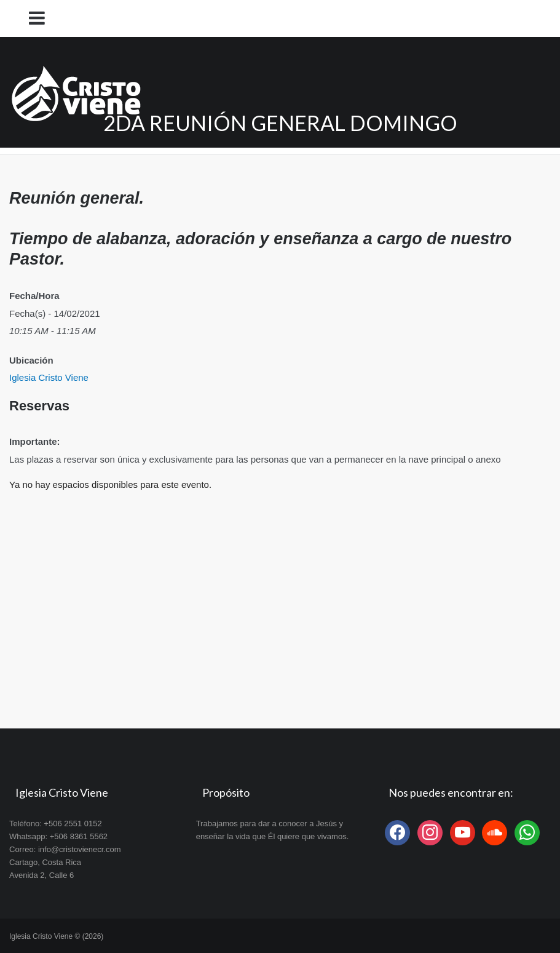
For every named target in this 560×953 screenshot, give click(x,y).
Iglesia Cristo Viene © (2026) (56, 936)
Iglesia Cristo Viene (49, 377)
